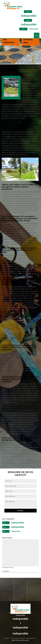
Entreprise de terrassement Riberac (32, 595)
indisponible (29, 16)
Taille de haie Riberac (32, 582)
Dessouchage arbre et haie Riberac (19, 598)
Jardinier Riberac (18, 582)
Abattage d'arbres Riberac (33, 588)
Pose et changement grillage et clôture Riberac (7, 586)
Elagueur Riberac (5, 594)
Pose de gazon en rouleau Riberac (20, 589)
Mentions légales (20, 640)
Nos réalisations (9, 41)
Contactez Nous (28, 41)
